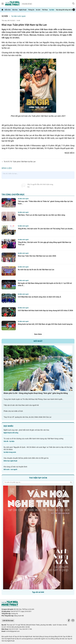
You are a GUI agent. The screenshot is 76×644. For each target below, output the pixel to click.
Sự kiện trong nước (10, 452)
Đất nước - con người (10, 469)
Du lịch (38, 10)
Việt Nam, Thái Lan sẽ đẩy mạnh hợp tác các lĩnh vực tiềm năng (41, 215)
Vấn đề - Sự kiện (9, 441)
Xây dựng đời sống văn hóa (65, 10)
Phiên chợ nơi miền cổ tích (13, 411)
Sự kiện (52, 10)
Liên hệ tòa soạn (8, 621)
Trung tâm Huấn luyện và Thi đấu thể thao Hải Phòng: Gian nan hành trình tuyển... (34, 399)
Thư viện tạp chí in (38, 478)
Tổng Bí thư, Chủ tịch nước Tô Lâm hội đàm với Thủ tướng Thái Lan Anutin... (46, 229)
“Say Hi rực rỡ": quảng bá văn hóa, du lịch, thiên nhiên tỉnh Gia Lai (27, 417)
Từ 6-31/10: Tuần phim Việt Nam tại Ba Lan (20, 162)
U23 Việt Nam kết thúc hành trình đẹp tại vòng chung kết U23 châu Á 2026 (45, 311)
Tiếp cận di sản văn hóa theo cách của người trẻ (21, 405)
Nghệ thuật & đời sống (11, 433)
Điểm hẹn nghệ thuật (10, 461)
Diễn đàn (8, 10)
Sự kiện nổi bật (27, 4)
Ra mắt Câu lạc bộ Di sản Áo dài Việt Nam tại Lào (36, 270)
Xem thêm (38, 334)
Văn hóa (15, 10)
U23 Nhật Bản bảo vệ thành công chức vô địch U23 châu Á (39, 297)
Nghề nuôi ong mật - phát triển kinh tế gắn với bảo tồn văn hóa (26, 430)
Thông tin (31, 10)
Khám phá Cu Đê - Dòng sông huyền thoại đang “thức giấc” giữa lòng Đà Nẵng (36, 393)
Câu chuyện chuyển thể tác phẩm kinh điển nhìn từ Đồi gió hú (26, 458)
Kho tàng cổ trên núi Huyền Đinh (15, 467)
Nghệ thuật (23, 10)
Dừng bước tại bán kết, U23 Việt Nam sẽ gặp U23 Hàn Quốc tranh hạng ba (45, 324)
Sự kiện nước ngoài (18, 16)
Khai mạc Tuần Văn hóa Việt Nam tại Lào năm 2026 (37, 256)
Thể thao (45, 10)
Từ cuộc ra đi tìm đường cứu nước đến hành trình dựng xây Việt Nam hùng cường (33, 439)
